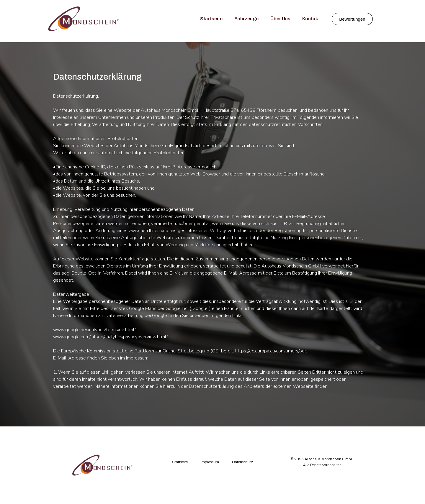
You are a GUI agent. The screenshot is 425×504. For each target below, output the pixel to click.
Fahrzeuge (246, 19)
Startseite (211, 19)
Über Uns (280, 19)
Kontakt (311, 19)
